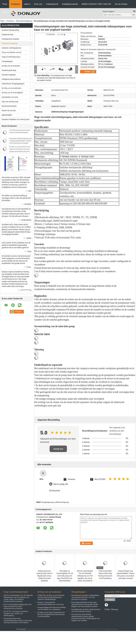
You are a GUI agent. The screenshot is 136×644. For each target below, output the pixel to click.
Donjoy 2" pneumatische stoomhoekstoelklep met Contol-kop (51, 603)
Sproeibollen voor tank (10, 97)
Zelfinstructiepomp (62, 502)
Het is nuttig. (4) (61, 484)
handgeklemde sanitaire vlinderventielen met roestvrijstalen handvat (86, 610)
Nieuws (5, 12)
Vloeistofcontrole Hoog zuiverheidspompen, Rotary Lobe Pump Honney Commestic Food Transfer (18, 621)
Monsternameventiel (9, 106)
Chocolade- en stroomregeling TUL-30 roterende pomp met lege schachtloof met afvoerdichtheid (65, 576)
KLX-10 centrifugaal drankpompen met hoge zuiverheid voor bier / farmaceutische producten (18, 606)
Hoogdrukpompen (48, 502)
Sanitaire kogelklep (9, 75)
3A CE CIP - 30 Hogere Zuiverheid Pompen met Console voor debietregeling (16, 614)
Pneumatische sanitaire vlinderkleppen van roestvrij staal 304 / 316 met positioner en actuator (85, 597)
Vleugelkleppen (7, 61)
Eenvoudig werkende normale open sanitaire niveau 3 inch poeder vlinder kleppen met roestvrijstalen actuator (85, 604)
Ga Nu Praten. (121, 4)
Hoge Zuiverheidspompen (11, 57)
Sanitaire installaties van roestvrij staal (16, 119)
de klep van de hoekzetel (11, 66)
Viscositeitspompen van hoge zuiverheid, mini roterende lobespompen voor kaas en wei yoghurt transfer (56, 78)
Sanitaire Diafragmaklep (10, 30)
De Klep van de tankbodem (12, 88)
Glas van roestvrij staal (10, 102)
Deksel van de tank (9, 111)
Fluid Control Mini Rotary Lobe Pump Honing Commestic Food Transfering (105, 575)
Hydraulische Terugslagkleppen (13, 84)
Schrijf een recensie (58, 450)
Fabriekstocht (52, 4)
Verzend (110, 600)
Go (133, 15)
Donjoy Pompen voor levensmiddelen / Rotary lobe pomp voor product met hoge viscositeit (126, 575)
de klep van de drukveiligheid (12, 93)
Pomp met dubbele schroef (11, 52)
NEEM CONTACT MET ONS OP (96, 4)
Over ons (38, 4)
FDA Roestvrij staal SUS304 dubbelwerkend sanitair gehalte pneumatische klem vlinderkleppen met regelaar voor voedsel (86, 618)
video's (27, 4)
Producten (16, 4)
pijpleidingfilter (7, 115)
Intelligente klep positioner (11, 79)
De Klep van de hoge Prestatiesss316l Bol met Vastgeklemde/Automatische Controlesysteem (51, 614)
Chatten (89, 72)
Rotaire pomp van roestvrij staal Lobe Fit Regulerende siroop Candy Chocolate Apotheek (44, 576)
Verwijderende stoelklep (10, 39)
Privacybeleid (21, 629)
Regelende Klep (8, 35)
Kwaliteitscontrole (70, 4)
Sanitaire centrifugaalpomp (11, 48)
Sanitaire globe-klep (9, 70)
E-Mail (107, 609)
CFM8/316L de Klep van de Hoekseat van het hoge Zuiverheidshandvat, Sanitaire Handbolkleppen (51, 597)
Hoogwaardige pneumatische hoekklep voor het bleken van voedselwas (52, 608)
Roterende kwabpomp (24, 21)
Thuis (5, 4)
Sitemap (114, 609)
